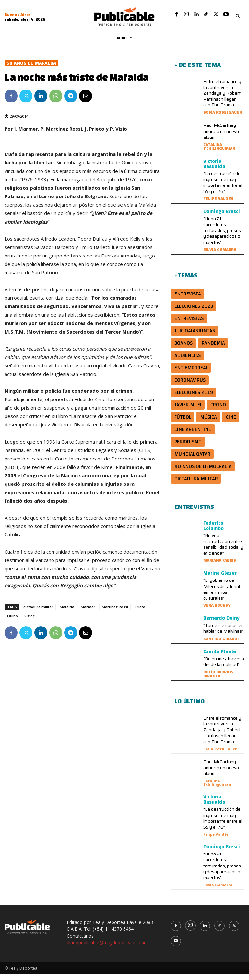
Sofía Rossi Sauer (223, 118)
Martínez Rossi (115, 613)
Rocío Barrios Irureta (218, 680)
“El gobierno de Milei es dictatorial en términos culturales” (222, 595)
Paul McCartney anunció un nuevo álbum (221, 137)
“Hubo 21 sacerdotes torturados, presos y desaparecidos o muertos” (222, 236)
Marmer (88, 613)
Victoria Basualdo (214, 170)
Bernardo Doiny (221, 624)
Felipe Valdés (218, 204)
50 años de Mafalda (31, 69)
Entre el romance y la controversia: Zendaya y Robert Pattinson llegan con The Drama (222, 99)
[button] (238, 17)
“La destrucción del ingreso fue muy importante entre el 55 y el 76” (223, 188)
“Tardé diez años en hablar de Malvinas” (224, 634)
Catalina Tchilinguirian (219, 152)
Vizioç (30, 622)
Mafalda (67, 613)
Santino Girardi (221, 645)
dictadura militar (38, 613)
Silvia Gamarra (220, 255)
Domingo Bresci (222, 217)
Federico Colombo (213, 532)
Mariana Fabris (220, 566)
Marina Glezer (220, 579)
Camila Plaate (220, 657)
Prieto (140, 613)
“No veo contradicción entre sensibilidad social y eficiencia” (223, 550)
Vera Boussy (217, 611)
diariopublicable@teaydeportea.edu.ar (106, 948)
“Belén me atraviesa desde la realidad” (224, 667)
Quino (12, 622)
